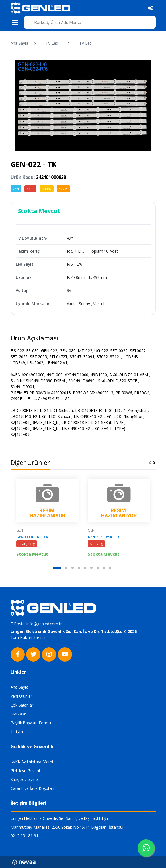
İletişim (17, 732)
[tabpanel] (47, 518)
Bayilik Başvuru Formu (31, 723)
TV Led (52, 43)
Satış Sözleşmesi (26, 779)
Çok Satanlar (22, 705)
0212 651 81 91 (24, 836)
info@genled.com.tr (44, 624)
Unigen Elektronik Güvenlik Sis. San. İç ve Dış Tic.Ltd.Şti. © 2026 (74, 631)
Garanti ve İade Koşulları (32, 788)
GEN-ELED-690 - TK (104, 537)
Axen (30, 189)
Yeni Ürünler (21, 696)
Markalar (19, 714)
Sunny (47, 189)
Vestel (63, 189)
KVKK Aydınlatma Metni (32, 762)
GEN (16, 189)
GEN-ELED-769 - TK (32, 537)
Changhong (27, 544)
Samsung (96, 544)
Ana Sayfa (20, 43)
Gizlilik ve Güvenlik (27, 771)
